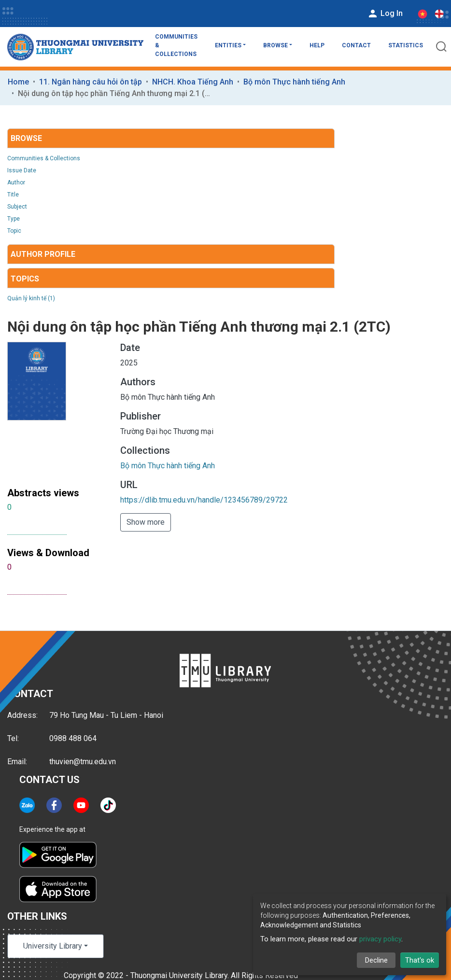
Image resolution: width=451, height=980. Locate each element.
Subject (17, 207)
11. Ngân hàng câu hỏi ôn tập (91, 82)
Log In (385, 14)
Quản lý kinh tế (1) (31, 298)
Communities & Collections (176, 45)
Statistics (406, 45)
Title (13, 195)
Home (18, 82)
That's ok (420, 960)
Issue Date (22, 170)
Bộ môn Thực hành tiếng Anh (294, 82)
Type (14, 219)
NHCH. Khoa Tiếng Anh (193, 82)
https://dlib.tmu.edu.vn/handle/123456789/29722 (204, 500)
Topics (25, 279)
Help (317, 45)
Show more (146, 522)
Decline (376, 960)
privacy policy (380, 939)
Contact (356, 45)
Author (16, 182)
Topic (14, 231)
